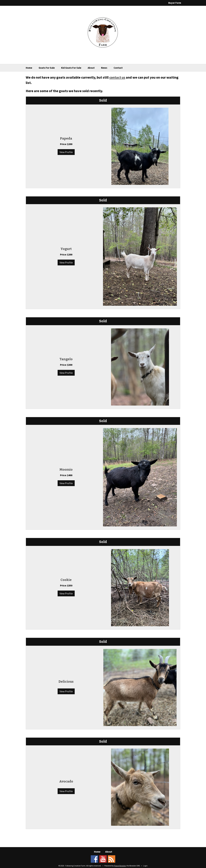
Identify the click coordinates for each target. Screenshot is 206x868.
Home (29, 68)
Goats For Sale (47, 68)
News (104, 68)
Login (145, 866)
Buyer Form (175, 3)
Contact (118, 68)
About (91, 68)
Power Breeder (120, 866)
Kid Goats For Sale (71, 68)
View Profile (66, 152)
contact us (117, 77)
